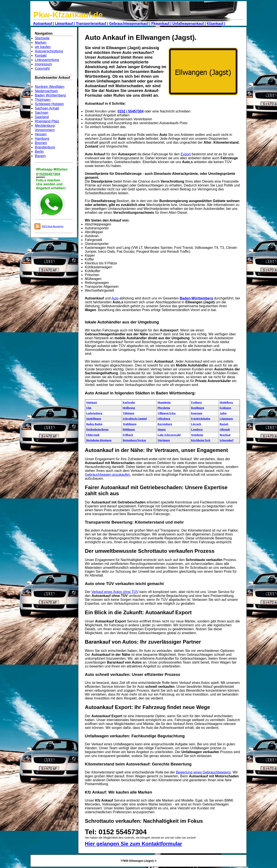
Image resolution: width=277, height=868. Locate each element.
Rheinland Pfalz (47, 121)
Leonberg (197, 429)
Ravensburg (165, 424)
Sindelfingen (94, 419)
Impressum (43, 64)
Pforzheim (164, 408)
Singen (162, 429)
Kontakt (41, 55)
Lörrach (196, 424)
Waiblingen (130, 424)
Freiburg (196, 402)
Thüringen (43, 100)
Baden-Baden (94, 424)
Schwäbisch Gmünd (135, 419)
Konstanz (197, 413)
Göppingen (226, 419)
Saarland (42, 117)
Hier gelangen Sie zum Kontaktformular (133, 844)
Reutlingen (198, 408)
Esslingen (225, 408)
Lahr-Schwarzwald (169, 435)
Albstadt (225, 429)
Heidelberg (226, 402)
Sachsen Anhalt (47, 108)
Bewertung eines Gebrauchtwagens (203, 772)
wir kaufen (43, 47)
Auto (115, 298)
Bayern (40, 156)
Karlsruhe (129, 402)
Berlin (39, 152)
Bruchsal (225, 435)
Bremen (41, 143)
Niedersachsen (46, 91)
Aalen (223, 413)
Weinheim (197, 435)
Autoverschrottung (49, 51)
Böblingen (129, 429)
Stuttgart (92, 402)
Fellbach (128, 435)
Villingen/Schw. (167, 413)
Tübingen (128, 413)
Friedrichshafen (201, 419)
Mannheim (164, 402)
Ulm (89, 408)
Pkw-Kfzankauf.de (68, 15)
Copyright (42, 68)
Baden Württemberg (50, 95)
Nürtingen (164, 440)
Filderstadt (93, 435)
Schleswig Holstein (49, 104)
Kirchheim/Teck (201, 440)
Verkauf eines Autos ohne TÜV (115, 592)
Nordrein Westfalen (50, 87)
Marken (41, 43)
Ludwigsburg (94, 413)
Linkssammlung (47, 60)
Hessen (41, 134)
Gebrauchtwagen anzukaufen (107, 475)
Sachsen (42, 113)
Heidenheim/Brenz (97, 429)
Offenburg (164, 419)
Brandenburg (45, 147)
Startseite (42, 38)
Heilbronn (129, 408)
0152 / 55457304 (130, 111)
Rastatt (224, 424)
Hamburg (42, 139)
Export (186, 154)
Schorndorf (227, 440)
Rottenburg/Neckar (134, 440)
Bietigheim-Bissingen (99, 440)
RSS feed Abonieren (53, 226)
